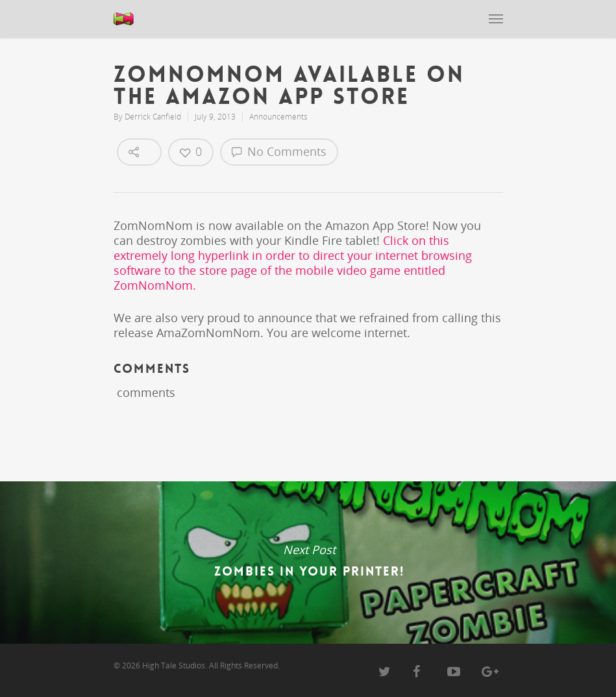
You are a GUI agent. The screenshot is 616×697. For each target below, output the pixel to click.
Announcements (278, 117)
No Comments (279, 151)
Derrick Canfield (153, 117)
